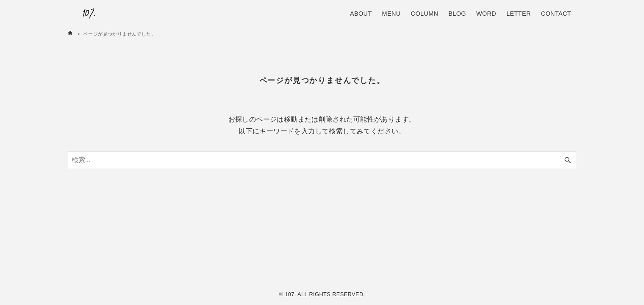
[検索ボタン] (568, 160)
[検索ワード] (322, 160)
